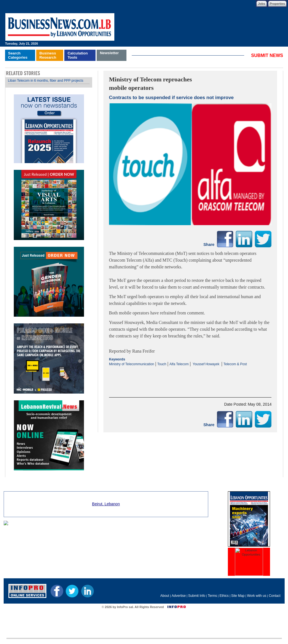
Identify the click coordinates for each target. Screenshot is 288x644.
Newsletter (109, 53)
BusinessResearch (48, 55)
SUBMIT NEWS (267, 55)
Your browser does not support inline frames (49, 274)
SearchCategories (18, 55)
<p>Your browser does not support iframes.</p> (190, 377)
